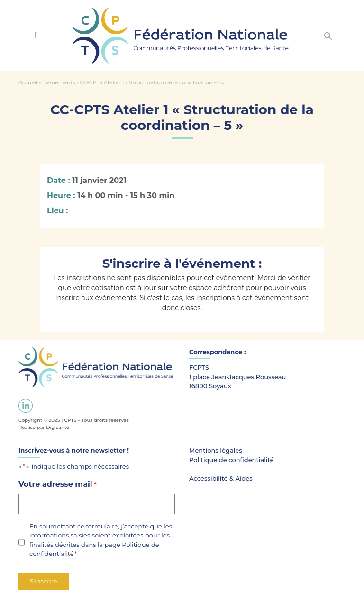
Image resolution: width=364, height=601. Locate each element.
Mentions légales (216, 450)
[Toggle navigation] (36, 35)
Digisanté (58, 427)
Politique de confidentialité (232, 460)
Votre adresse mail (58, 485)
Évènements (59, 82)
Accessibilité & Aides (221, 478)
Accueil (28, 82)
